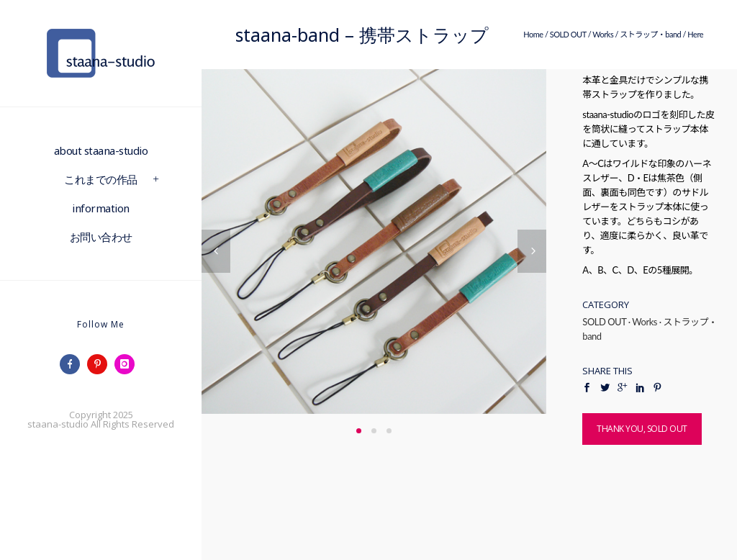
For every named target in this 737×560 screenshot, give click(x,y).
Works (603, 34)
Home (533, 34)
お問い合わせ (101, 237)
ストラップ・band (650, 34)
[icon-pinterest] (101, 364)
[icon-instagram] (128, 364)
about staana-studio (101, 150)
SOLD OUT (568, 34)
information (101, 208)
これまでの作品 (101, 179)
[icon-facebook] (73, 364)
